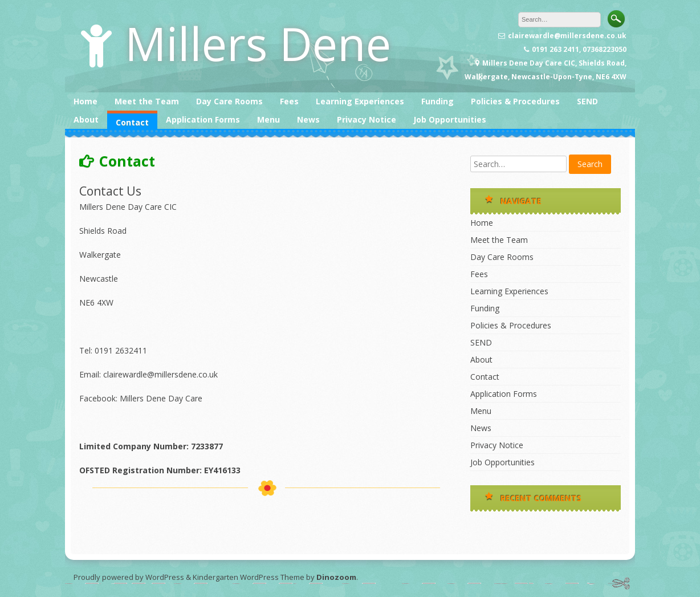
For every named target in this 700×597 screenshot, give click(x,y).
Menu (268, 119)
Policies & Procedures (515, 101)
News (308, 119)
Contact (132, 122)
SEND (587, 101)
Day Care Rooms (229, 101)
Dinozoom (336, 577)
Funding (437, 101)
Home (86, 101)
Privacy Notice (367, 119)
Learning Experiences (360, 101)
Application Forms (203, 119)
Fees (289, 101)
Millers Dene (258, 43)
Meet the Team (147, 101)
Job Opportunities (450, 119)
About (86, 119)
